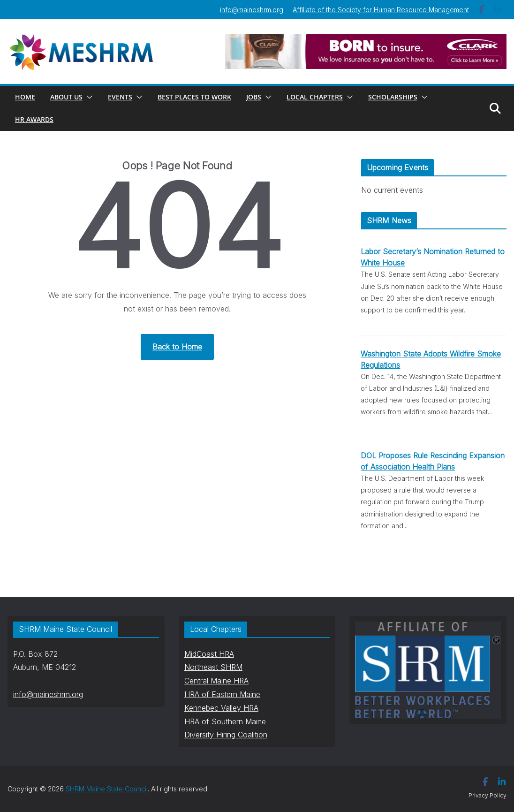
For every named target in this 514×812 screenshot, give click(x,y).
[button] (88, 97)
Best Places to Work (194, 97)
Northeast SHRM (213, 667)
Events (120, 97)
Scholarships (393, 97)
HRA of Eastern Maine (222, 694)
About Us (66, 97)
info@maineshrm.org (252, 10)
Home (25, 97)
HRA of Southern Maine (225, 721)
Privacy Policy (488, 795)
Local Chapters (315, 97)
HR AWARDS (34, 119)
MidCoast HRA (209, 654)
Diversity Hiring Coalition (226, 735)
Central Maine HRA (216, 681)
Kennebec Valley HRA (221, 708)
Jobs (254, 97)
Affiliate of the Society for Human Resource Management (381, 10)
